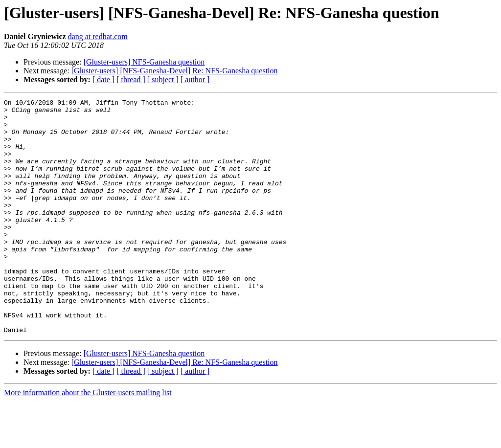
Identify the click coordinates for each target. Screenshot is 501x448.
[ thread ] (131, 79)
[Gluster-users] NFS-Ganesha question (144, 62)
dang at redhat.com (98, 36)
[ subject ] (163, 79)
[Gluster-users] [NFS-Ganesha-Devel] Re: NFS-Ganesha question (175, 71)
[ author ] (195, 79)
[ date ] (103, 79)
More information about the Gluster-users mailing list (88, 439)
